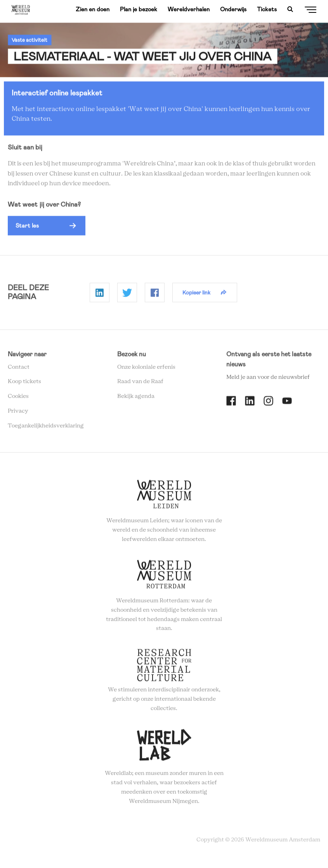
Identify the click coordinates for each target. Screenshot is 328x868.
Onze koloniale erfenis (146, 369)
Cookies (18, 399)
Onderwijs (233, 9)
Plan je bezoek (139, 9)
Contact (19, 369)
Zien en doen (93, 9)
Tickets (267, 9)
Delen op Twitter (127, 295)
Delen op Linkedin (100, 295)
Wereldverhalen (189, 9)
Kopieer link (196, 295)
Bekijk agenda (136, 399)
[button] (47, 228)
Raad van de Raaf (140, 384)
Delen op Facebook (155, 295)
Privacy (18, 414)
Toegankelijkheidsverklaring (46, 428)
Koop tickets (24, 384)
